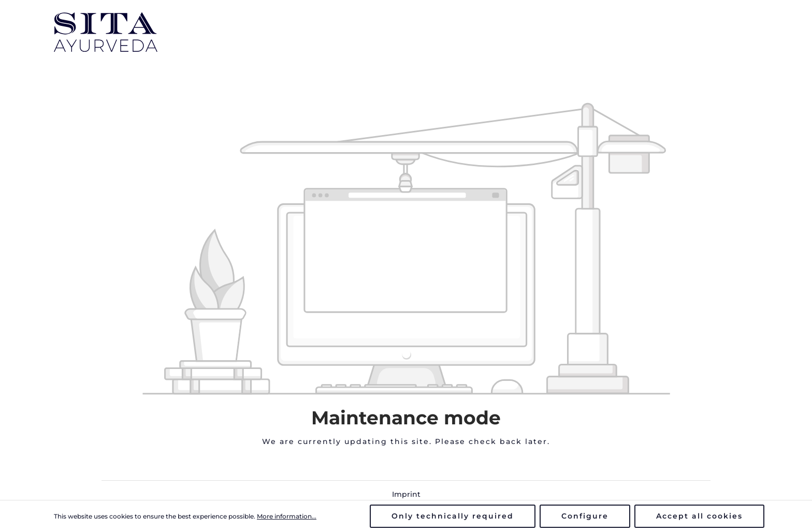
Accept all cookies (699, 516)
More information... (287, 516)
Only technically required (453, 516)
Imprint (406, 494)
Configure (585, 516)
